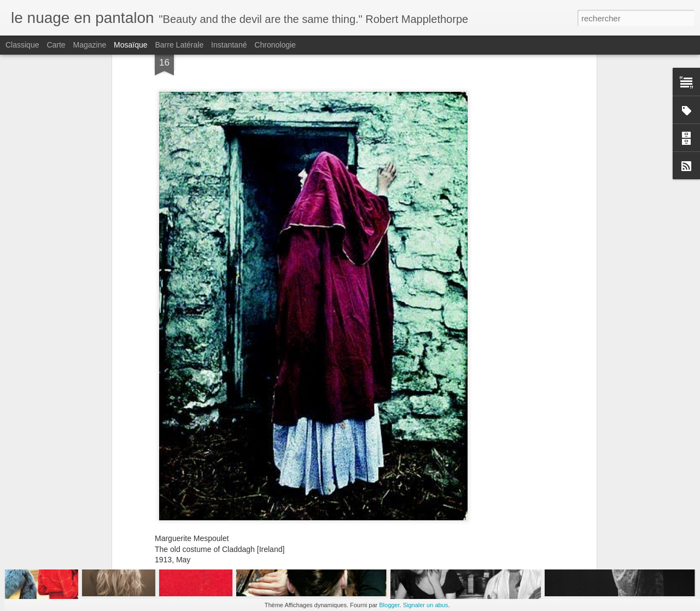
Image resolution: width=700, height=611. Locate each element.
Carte (56, 45)
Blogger (389, 605)
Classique (22, 45)
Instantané (229, 45)
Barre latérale (179, 45)
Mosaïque (130, 45)
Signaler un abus (426, 605)
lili (407, 477)
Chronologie (275, 45)
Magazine (90, 45)
